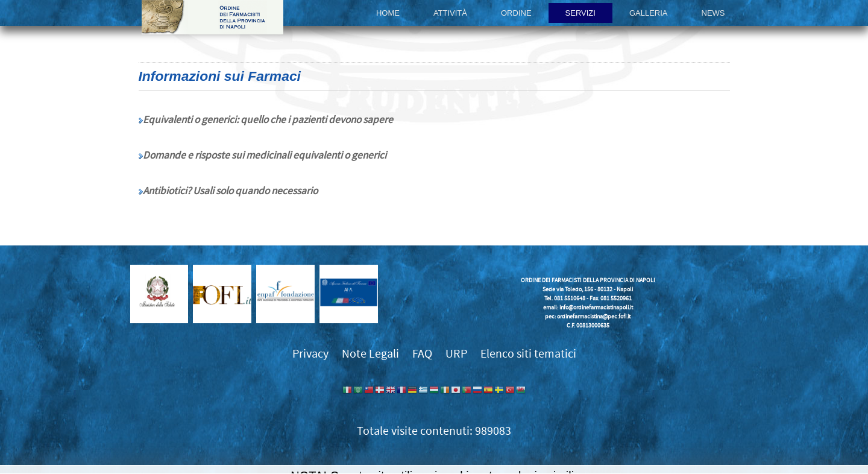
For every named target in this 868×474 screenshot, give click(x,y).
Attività (450, 13)
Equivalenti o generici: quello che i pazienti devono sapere (268, 120)
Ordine (516, 13)
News (713, 13)
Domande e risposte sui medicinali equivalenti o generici (265, 156)
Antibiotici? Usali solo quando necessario (230, 191)
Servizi (580, 13)
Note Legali (370, 354)
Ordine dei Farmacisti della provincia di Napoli (212, 17)
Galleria (649, 13)
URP (456, 354)
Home (388, 13)
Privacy (310, 354)
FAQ (422, 354)
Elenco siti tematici (528, 354)
